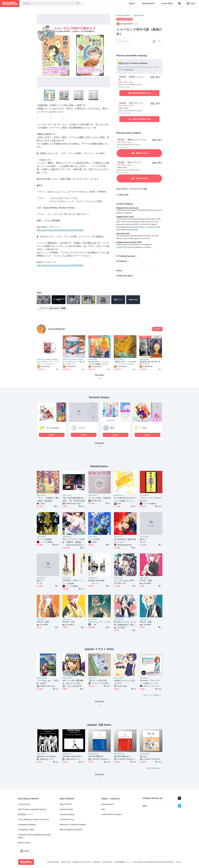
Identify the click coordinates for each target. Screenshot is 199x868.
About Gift (124, 195)
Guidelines (97, 862)
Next (108, 51)
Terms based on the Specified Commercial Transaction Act (153, 862)
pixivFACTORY (122, 247)
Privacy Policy (107, 862)
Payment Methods (67, 814)
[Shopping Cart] (179, 3)
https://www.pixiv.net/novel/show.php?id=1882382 (60, 230)
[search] (78, 4)
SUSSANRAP (57, 329)
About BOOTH (148, 3)
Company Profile (53, 862)
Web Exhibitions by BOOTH (71, 830)
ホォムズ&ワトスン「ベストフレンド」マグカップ (48, 363)
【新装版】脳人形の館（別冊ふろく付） (150, 363)
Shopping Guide (66, 809)
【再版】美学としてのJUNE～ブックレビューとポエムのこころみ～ (125, 363)
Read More (129, 70)
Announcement (107, 804)
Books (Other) (119, 359)
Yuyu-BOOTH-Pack (153, 227)
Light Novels (139, 15)
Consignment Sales (26, 830)
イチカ (82, 428)
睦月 (113, 428)
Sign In (132, 3)
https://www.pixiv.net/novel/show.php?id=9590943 (60, 265)
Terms (119, 271)
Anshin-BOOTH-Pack (136, 227)
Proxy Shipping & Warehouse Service (34, 819)
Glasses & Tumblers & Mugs (47, 359)
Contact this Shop (124, 276)
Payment (123, 261)
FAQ (103, 809)
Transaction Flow (67, 819)
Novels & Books (123, 15)
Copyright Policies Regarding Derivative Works (35, 836)
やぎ (145, 428)
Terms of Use (66, 862)
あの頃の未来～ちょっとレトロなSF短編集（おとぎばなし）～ (99, 363)
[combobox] (51, 3)
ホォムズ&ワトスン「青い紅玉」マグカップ (74, 363)
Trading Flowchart (127, 256)
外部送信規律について (123, 862)
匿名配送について (26, 814)
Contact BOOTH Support (111, 814)
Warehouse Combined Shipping (73, 825)
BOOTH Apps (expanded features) (32, 809)
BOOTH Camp (24, 843)
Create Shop (167, 3)
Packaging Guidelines (27, 825)
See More (100, 446)
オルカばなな (53, 428)
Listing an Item (24, 804)
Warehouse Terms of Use (82, 862)
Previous (39, 51)
